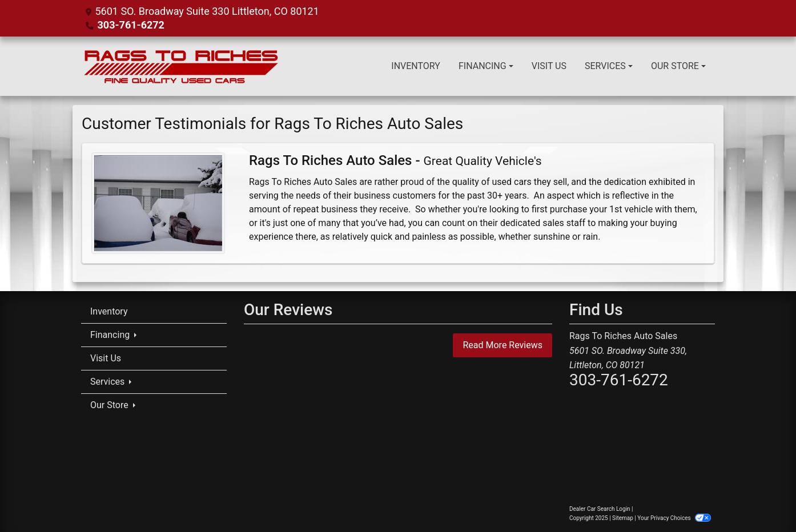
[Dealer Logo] (181, 66)
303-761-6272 (130, 25)
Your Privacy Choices (674, 518)
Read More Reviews (502, 345)
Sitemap (623, 518)
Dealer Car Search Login (600, 509)
